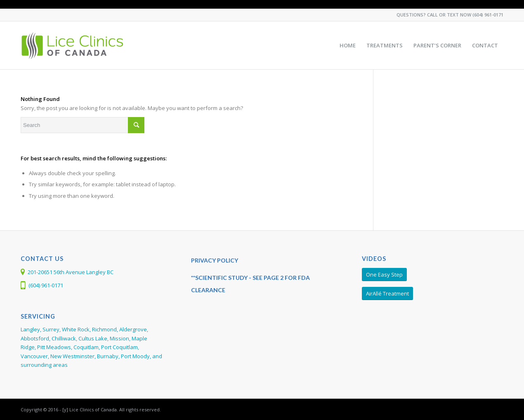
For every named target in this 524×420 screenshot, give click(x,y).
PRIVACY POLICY (215, 260)
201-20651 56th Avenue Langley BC (71, 272)
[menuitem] (348, 45)
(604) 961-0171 (488, 15)
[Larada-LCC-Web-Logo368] (73, 45)
